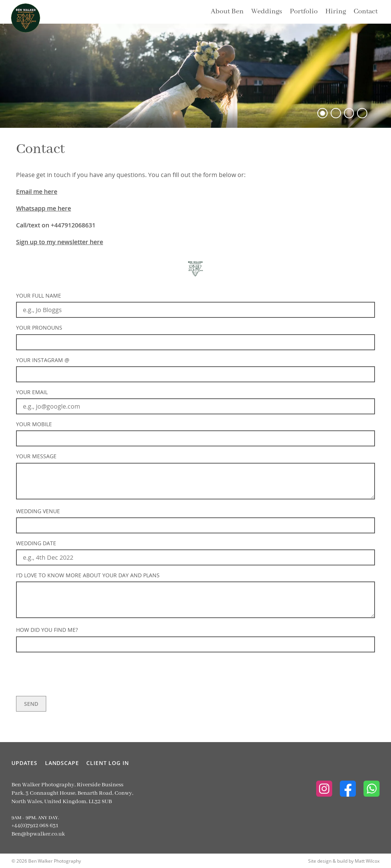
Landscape (62, 763)
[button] (322, 113)
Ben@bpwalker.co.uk (38, 834)
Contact (366, 11)
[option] (195, 76)
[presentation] (74, 673)
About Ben (227, 11)
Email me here (37, 192)
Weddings (267, 11)
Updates (24, 763)
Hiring (336, 11)
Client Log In (107, 763)
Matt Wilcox (367, 861)
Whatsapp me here (44, 208)
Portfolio (304, 11)
